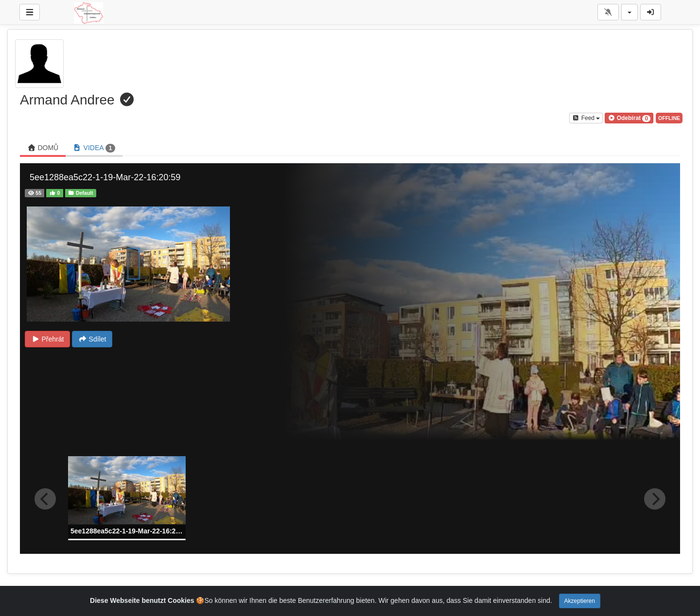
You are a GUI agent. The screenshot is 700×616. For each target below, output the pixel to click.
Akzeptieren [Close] (580, 601)
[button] (629, 118)
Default (81, 193)
